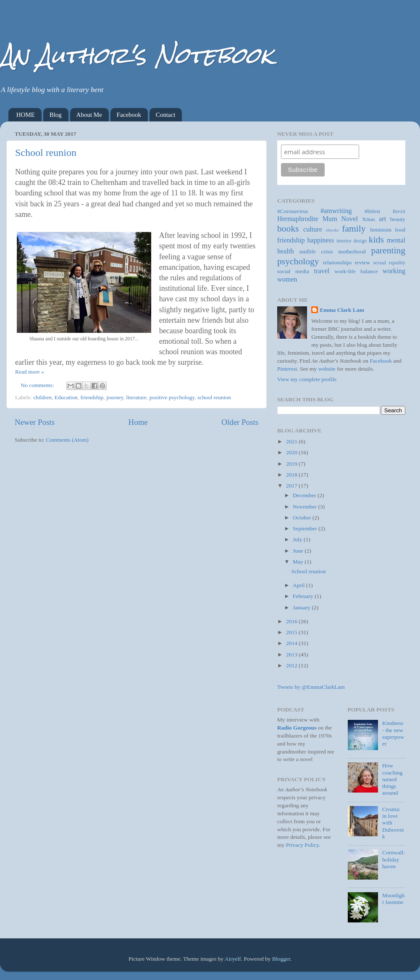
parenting (388, 250)
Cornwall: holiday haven (394, 859)
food (400, 230)
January (302, 607)
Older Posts (240, 422)
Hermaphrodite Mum (307, 219)
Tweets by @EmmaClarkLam (311, 687)
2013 (292, 655)
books (288, 229)
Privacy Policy (302, 845)
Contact (166, 115)
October (303, 518)
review (363, 262)
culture (313, 229)
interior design (352, 241)
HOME (26, 115)
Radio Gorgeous (297, 728)
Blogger (281, 959)
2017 (292, 486)
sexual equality (389, 263)
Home (138, 422)
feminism (381, 230)
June (299, 551)
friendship (92, 397)
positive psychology (172, 397)
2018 (292, 475)
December (305, 495)
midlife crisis (316, 252)
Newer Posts (35, 422)
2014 (292, 643)
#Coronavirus (293, 211)
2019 (292, 464)
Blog (56, 115)
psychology (298, 261)
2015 (292, 632)
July (298, 539)
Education (66, 397)
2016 (292, 621)
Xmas (369, 219)
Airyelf (233, 959)
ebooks (332, 230)
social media (293, 271)
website (327, 369)
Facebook (129, 115)
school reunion (214, 397)
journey (115, 397)
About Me (89, 115)
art (382, 219)
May (299, 562)
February (304, 596)
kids (376, 240)
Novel (349, 219)
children (42, 397)
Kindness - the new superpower (393, 733)
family (354, 229)
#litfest (373, 211)
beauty (398, 219)
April (299, 585)
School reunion (46, 153)
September (306, 528)
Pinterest (287, 369)
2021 (292, 441)
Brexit (399, 211)
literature (136, 397)
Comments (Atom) (67, 440)
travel (322, 271)
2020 (292, 452)
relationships (337, 262)
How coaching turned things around (392, 779)
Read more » (30, 372)
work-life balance (356, 271)
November (305, 507)
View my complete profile (307, 379)
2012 (292, 665)
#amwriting (336, 211)
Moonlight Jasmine (393, 899)
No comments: (38, 385)
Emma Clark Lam (342, 310)
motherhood (352, 252)
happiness (320, 240)
